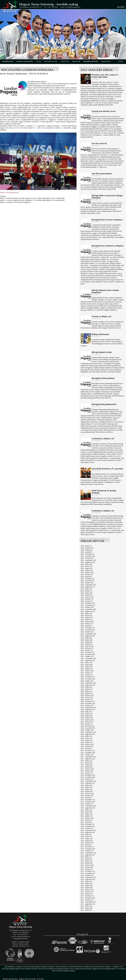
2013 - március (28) (87, 865)
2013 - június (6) (86, 859)
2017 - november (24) (88, 753)
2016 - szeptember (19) (88, 781)
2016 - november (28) (88, 777)
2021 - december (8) (87, 652)
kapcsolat (106, 61)
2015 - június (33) (87, 812)
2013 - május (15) (87, 861)
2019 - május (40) (87, 716)
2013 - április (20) (87, 863)
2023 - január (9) (86, 626)
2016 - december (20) (88, 775)
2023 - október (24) (87, 607)
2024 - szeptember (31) (88, 585)
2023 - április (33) (87, 620)
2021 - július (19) (86, 663)
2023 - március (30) (87, 622)
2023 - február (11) (87, 624)
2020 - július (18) (86, 687)
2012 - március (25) (87, 890)
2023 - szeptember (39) (88, 609)
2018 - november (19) (88, 728)
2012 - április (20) (87, 888)
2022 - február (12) (87, 648)
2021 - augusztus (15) (88, 660)
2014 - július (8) (86, 834)
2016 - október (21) (87, 779)
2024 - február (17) (87, 599)
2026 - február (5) (87, 550)
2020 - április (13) (87, 693)
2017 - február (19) (87, 771)
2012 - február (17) (87, 892)
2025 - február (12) (87, 575)
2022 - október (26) (87, 632)
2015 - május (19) (87, 814)
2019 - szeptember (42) (88, 708)
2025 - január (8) (86, 577)
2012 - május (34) (87, 886)
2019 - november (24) (88, 703)
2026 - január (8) (86, 552)
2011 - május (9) (86, 910)
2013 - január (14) (87, 869)
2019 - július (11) (86, 712)
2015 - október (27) (87, 804)
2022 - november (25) (88, 630)
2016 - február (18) (87, 796)
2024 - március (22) (87, 597)
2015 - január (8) (86, 822)
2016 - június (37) (87, 787)
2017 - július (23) (86, 761)
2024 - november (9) (87, 581)
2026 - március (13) (87, 548)
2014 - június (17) (87, 836)
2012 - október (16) (87, 875)
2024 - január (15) (87, 601)
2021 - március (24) (87, 671)
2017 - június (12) (87, 763)
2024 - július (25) (86, 589)
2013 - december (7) (87, 847)
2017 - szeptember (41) (88, 757)
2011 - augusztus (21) (88, 904)
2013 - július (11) (86, 857)
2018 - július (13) (86, 736)
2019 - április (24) (87, 718)
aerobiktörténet (91, 61)
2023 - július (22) (86, 613)
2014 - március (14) (87, 843)
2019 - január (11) (87, 724)
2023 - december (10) (88, 603)
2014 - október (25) (87, 828)
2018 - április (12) (87, 742)
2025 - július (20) (86, 564)
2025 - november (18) (88, 556)
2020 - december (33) (88, 677)
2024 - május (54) (87, 593)
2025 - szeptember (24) (88, 560)
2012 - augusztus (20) (88, 879)
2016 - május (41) (87, 789)
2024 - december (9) (87, 579)
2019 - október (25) (87, 705)
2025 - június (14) (87, 566)
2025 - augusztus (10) (88, 562)
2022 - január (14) (87, 650)
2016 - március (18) (87, 793)
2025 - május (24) (87, 568)
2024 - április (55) (87, 595)
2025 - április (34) (87, 570)
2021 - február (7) (87, 673)
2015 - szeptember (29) (88, 806)
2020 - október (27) (87, 681)
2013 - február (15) (87, 867)
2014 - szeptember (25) (88, 830)
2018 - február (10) (87, 746)
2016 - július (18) (86, 785)
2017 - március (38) (87, 769)
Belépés (121, 7)
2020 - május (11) (86, 691)
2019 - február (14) (87, 722)
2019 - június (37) (87, 714)
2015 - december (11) (88, 800)
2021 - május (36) (87, 667)
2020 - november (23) (88, 679)
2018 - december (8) (87, 726)
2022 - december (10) (88, 628)
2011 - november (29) (88, 898)
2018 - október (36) (87, 730)
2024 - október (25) (87, 583)
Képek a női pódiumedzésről (9, 193)
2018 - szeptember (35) (88, 732)
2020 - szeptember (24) (88, 683)
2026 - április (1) (86, 546)
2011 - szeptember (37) (88, 902)
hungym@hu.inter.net (20, 939)
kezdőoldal (8, 61)
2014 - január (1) (86, 845)
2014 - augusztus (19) (88, 832)
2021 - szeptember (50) (88, 658)
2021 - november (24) (88, 654)
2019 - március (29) (87, 720)
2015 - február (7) (87, 820)
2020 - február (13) (87, 697)
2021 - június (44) (87, 665)
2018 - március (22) (87, 744)
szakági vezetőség (25, 61)
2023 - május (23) (87, 617)
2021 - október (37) (87, 656)
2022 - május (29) (87, 642)
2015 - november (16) (88, 802)
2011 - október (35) (87, 900)
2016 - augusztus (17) (88, 783)
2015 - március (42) (87, 818)
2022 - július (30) (86, 638)
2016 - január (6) (86, 798)
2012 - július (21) (86, 881)
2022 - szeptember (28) (88, 634)
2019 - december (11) (88, 701)
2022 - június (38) (87, 640)
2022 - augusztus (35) (88, 636)
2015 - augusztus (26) (88, 808)
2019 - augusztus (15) (88, 710)
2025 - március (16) (87, 572)
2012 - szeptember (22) (88, 877)
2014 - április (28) (87, 841)
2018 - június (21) (87, 738)
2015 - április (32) (87, 816)
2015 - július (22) (86, 810)
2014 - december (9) (87, 824)
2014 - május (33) (87, 839)
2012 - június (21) (87, 884)
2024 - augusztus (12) (88, 587)
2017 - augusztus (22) (88, 759)
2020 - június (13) (87, 689)
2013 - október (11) (87, 851)
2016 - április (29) (87, 791)
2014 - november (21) (88, 826)
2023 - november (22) (88, 605)
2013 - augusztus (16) (88, 855)
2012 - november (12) (88, 873)
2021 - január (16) (87, 675)
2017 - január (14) (87, 773)
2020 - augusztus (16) (88, 685)
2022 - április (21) (87, 644)
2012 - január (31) (87, 894)
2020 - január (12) (87, 699)
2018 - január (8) (86, 748)
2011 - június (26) (87, 908)
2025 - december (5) (87, 554)
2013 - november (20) (88, 849)
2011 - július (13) (86, 906)
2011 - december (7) (87, 896)
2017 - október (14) (87, 755)
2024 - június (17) (87, 591)
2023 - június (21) (87, 615)
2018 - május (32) (87, 740)
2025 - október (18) (87, 558)
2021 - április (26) (87, 669)
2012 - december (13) (88, 871)
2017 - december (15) (88, 751)
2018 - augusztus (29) (88, 734)
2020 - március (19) (87, 695)
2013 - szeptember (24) (88, 853)
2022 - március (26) (87, 646)
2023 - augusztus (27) (88, 611)
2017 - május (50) (87, 765)
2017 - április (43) (87, 767)
